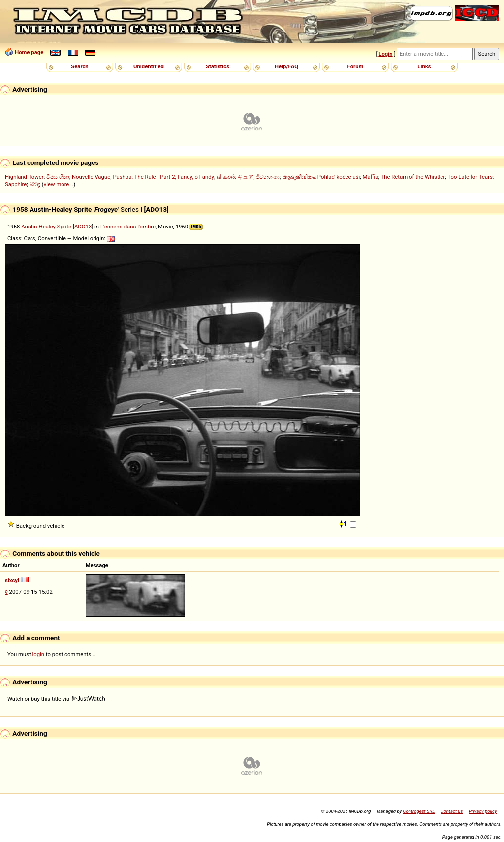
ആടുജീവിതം (299, 177)
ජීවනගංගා (268, 177)
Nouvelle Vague (91, 177)
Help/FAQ (286, 66)
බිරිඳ (34, 184)
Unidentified (149, 66)
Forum (356, 66)
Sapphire (16, 184)
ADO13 (83, 227)
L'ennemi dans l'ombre (128, 227)
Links (424, 66)
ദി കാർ (226, 177)
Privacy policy (483, 811)
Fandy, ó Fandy (196, 177)
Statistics (218, 66)
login (39, 654)
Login (385, 54)
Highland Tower (24, 177)
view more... (59, 184)
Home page (29, 52)
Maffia (371, 177)
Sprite (64, 227)
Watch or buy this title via (56, 699)
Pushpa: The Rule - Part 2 (144, 177)
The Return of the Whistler (413, 177)
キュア (245, 177)
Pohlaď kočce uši (339, 177)
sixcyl (12, 580)
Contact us (452, 811)
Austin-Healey (38, 227)
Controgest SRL (419, 811)
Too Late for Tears (470, 177)
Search (79, 66)
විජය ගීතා (58, 177)
